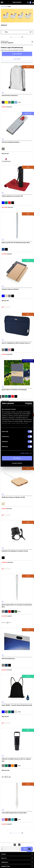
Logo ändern (17, 59)
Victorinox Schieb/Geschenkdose (11, 142)
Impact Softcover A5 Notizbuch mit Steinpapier (14, 390)
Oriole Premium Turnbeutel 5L (10, 96)
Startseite (4, 7)
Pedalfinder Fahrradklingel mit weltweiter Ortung (15, 551)
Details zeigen (25, 453)
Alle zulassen (17, 458)
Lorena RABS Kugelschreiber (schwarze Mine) (14, 813)
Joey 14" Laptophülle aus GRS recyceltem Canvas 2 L (16, 343)
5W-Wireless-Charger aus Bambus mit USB (13, 497)
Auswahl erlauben (17, 463)
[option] (3, 102)
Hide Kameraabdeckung (8, 659)
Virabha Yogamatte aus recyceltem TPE (12, 196)
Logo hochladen (17, 54)
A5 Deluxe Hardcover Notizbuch (10, 289)
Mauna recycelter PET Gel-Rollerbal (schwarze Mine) (16, 243)
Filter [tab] (6, 32)
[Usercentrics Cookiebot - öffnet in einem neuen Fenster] (25, 404)
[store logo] (17, 2)
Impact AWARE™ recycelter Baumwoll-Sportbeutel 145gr (17, 705)
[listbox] (17, 103)
